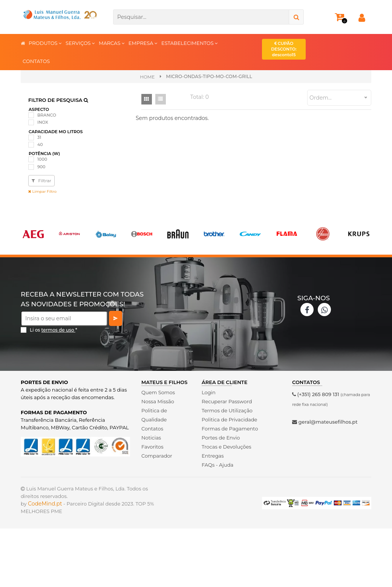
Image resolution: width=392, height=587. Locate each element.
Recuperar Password (227, 401)
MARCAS (112, 43)
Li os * (54, 330)
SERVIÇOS (80, 43)
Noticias (151, 438)
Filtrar (41, 181)
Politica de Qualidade (154, 415)
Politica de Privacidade (229, 420)
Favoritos (152, 447)
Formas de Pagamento (230, 429)
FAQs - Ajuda (217, 465)
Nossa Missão (158, 401)
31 (39, 137)
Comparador (157, 456)
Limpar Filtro (42, 191)
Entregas (213, 456)
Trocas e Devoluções (227, 447)
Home (147, 77)
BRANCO (47, 115)
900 (41, 167)
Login (209, 392)
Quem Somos (158, 392)
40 (40, 144)
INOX (43, 122)
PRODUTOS (45, 43)
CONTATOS (36, 61)
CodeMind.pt (45, 504)
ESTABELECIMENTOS (190, 43)
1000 (42, 159)
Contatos (152, 429)
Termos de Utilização (227, 410)
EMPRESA (143, 43)
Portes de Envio (221, 438)
